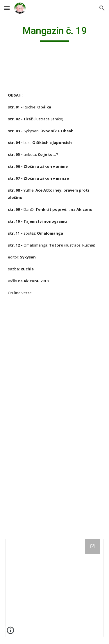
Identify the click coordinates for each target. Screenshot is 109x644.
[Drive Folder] (55, 588)
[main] (55, 33)
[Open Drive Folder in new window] (92, 546)
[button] (7, 8)
